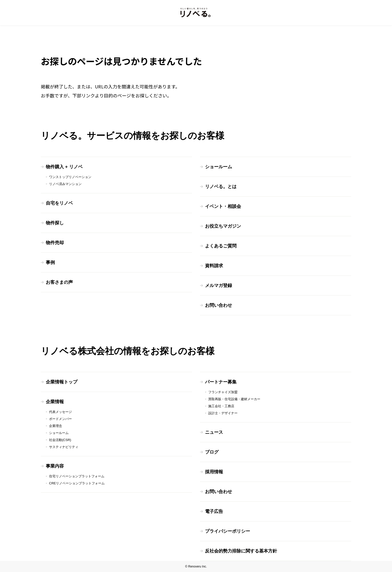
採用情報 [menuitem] (214, 472)
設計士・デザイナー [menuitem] (223, 413)
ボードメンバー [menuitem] (60, 419)
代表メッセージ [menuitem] (60, 412)
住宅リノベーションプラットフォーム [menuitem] (77, 476)
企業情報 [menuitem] (55, 402)
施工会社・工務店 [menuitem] (221, 406)
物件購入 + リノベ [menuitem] (64, 167)
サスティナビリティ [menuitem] (64, 447)
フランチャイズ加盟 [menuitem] (223, 392)
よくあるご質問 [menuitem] (221, 246)
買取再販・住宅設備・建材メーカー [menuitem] (234, 399)
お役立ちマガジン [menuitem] (223, 226)
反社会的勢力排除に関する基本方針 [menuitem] (241, 551)
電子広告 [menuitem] (214, 511)
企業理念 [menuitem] (56, 426)
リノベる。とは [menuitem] (221, 187)
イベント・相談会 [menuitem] (223, 206)
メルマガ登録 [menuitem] (219, 285)
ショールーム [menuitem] (219, 167)
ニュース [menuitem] (214, 432)
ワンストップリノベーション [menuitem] (70, 177)
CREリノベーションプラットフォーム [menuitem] (77, 483)
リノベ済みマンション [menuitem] (65, 184)
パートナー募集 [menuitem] (221, 382)
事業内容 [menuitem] (55, 466)
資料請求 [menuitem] (214, 266)
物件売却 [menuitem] (55, 243)
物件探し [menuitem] (55, 223)
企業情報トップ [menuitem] (62, 382)
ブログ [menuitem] (212, 452)
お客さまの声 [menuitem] (59, 282)
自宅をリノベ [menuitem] (59, 203)
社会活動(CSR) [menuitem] (60, 440)
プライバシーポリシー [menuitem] (228, 531)
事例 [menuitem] (50, 262)
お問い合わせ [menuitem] (219, 305)
